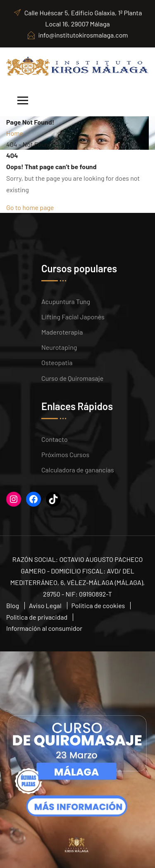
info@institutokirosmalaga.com (77, 35)
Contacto (55, 439)
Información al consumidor (44, 628)
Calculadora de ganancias (78, 470)
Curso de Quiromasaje (72, 378)
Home (15, 133)
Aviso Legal (45, 605)
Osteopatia (57, 362)
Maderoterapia (62, 332)
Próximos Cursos (65, 454)
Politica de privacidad (37, 617)
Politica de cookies (98, 605)
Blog (13, 605)
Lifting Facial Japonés (73, 317)
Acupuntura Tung (66, 301)
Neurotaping (59, 347)
